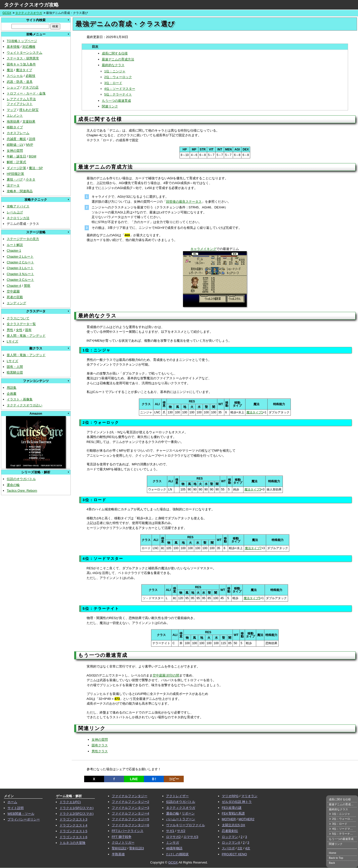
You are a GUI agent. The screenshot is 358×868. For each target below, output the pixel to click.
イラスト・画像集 (20, 399)
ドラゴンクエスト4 (73, 825)
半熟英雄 (118, 854)
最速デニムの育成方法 (118, 59)
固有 (28, 330)
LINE (134, 779)
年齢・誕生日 (16, 156)
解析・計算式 (16, 162)
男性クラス (100, 751)
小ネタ (30, 179)
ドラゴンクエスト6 (73, 837)
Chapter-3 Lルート (20, 268)
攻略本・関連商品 (20, 191)
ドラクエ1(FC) (70, 802)
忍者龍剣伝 (230, 831)
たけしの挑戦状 (177, 854)
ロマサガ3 (191, 837)
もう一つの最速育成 (116, 101)
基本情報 (13, 47)
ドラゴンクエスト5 (73, 831)
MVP (30, 145)
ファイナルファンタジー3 (130, 808)
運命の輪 (13, 485)
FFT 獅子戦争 (122, 837)
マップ (12, 110)
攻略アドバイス (18, 206)
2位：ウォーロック (118, 77)
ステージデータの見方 (23, 239)
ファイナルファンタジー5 (130, 819)
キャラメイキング (203, 249)
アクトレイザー (177, 796)
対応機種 (29, 47)
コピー (174, 779)
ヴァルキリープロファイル (185, 825)
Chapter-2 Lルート (20, 257)
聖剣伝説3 (137, 848)
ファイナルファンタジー (130, 796)
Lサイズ (12, 341)
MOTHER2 (246, 819)
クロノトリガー (123, 843)
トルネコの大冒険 (72, 843)
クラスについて (18, 318)
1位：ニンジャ (115, 71)
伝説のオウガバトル (21, 479)
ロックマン (230, 837)
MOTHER (229, 819)
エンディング (16, 303)
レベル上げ (15, 212)
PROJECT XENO (234, 854)
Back (332, 863)
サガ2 (181, 831)
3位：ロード (113, 83)
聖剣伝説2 (119, 848)
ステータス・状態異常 (23, 58)
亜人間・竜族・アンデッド (26, 336)
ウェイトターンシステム (25, 53)
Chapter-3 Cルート (20, 280)
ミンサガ (173, 843)
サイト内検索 (36, 20)
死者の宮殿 (15, 297)
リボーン (188, 813)
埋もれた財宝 (29, 110)
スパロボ (228, 848)
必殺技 (30, 76)
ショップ (13, 87)
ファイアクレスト (20, 104)
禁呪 (27, 286)
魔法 (10, 70)
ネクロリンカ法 (18, 218)
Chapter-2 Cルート (20, 262)
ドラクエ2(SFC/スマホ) (77, 814)
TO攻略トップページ (22, 41)
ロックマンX (231, 843)
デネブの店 (30, 87)
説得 (32, 139)
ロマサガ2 (173, 837)
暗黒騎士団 (15, 372)
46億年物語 (174, 848)
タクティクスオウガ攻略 (31, 5)
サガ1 (170, 831)
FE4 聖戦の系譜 (233, 813)
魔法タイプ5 (252, 598)
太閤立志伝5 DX (234, 825)
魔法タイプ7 (253, 548)
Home (332, 853)
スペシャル (15, 76)
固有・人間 (15, 367)
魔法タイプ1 (255, 412)
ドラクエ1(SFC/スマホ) (77, 808)
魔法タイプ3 (253, 489)
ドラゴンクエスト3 (73, 819)
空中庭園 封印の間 (166, 675)
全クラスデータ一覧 (21, 324)
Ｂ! (154, 779)
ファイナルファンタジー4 (130, 813)
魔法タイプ (24, 70)
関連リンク (110, 106)
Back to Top (336, 858)
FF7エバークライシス (128, 831)
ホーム (12, 802)
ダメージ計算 (16, 168)
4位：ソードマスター (120, 89)
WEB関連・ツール (21, 814)
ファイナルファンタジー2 (130, 802)
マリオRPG (230, 796)
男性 (10, 330)
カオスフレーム (18, 133)
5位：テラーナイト (118, 94)
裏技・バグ (15, 179)
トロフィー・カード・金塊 (26, 93)
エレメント (15, 116)
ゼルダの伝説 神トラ (237, 802)
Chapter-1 (14, 251)
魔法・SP (36, 168)
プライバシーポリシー (24, 819)
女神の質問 (15, 151)
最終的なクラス (113, 65)
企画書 (12, 394)
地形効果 (13, 121)
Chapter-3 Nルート (20, 274)
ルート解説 (15, 245)
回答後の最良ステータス (184, 202)
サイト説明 (16, 808)
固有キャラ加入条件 (21, 64)
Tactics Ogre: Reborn (22, 491)
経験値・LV (15, 145)
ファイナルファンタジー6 (130, 825)
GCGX (7, 13)
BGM (33, 156)
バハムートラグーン (181, 819)
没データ (13, 185)
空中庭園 (13, 291)
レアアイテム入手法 (21, 99)
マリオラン (249, 796)
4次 (248, 848)
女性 (19, 330)
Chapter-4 (14, 286)
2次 (240, 848)
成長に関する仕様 (115, 53)
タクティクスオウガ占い (25, 405)
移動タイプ (15, 127)
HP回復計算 (15, 174)
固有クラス (100, 745)
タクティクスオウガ (29, 13)
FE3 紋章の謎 (232, 808)
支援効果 (29, 121)
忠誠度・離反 (16, 139)
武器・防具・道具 (20, 82)
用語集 (12, 388)
